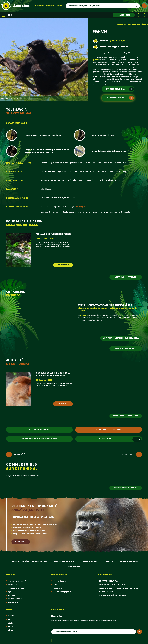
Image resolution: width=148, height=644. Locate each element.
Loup (10, 627)
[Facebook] (138, 15)
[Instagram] (144, 15)
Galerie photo (90, 561)
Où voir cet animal (120, 98)
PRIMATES (136, 24)
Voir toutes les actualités (125, 416)
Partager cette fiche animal (108, 430)
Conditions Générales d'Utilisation (28, 561)
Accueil (120, 24)
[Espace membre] (124, 15)
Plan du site (74, 566)
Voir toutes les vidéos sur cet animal (121, 338)
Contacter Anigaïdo (65, 561)
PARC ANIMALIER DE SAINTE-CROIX (113, 585)
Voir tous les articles (125, 277)
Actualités (13, 585)
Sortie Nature (60, 581)
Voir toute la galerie (125, 349)
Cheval (11, 616)
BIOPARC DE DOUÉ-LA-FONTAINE (113, 595)
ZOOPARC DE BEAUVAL (108, 581)
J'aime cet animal (119, 439)
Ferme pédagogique (62, 592)
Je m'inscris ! (20, 542)
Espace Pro (13, 602)
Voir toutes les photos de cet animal (39, 439)
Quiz (10, 592)
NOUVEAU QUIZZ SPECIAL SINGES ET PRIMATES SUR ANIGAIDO (53, 374)
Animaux (127, 24)
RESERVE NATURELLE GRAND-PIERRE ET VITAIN (118, 588)
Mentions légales (129, 561)
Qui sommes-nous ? (17, 581)
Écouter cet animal (120, 89)
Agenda (12, 595)
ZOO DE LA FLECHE (107, 592)
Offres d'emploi (15, 599)
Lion (10, 619)
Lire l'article (63, 265)
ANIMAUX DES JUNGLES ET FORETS (54, 234)
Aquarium (58, 588)
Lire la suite (63, 404)
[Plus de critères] (144, 6)
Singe (11, 630)
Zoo (55, 585)
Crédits (109, 561)
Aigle (11, 623)
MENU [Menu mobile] (7, 15)
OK (139, 632)
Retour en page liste (39, 430)
